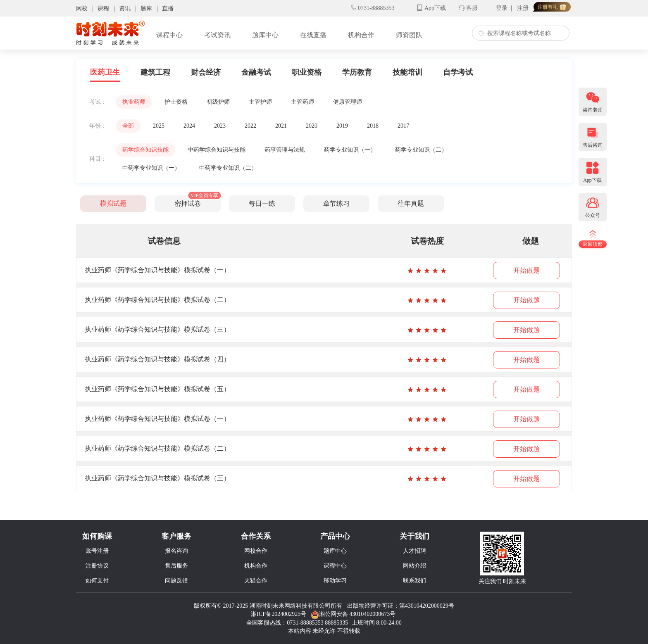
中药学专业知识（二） (228, 168)
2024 (189, 126)
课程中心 (169, 35)
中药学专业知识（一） (151, 168)
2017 (403, 126)
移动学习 (335, 581)
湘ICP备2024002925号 (279, 614)
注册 (523, 8)
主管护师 (260, 102)
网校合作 (256, 551)
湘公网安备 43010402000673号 (354, 614)
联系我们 (415, 581)
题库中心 (265, 35)
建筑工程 (155, 72)
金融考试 (256, 72)
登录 (502, 8)
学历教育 (357, 72)
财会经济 (206, 72)
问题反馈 (176, 581)
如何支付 (97, 581)
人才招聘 (415, 551)
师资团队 (409, 35)
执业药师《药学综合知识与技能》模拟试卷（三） (157, 329)
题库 (146, 8)
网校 (82, 8)
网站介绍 (415, 566)
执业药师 (134, 102)
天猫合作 (256, 581)
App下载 (435, 8)
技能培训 (407, 72)
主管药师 (303, 102)
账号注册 (97, 551)
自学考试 (458, 72)
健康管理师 (348, 102)
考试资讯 (217, 35)
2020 (312, 126)
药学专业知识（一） (350, 150)
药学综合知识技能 (145, 150)
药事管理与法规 (285, 150)
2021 (281, 126)
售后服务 (176, 566)
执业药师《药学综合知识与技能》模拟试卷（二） (157, 300)
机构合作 (361, 35)
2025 (159, 126)
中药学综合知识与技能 (217, 150)
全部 (128, 126)
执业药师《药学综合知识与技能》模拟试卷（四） (157, 359)
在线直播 (313, 35)
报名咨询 (176, 551)
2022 (250, 126)
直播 (168, 8)
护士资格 (176, 102)
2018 (373, 126)
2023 (220, 126)
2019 (342, 126)
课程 (103, 8)
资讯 (125, 8)
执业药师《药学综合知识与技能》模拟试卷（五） (157, 389)
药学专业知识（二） (421, 150)
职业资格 (307, 72)
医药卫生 (105, 72)
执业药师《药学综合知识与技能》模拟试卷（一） (157, 270)
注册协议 (97, 566)
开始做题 (526, 270)
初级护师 (218, 102)
